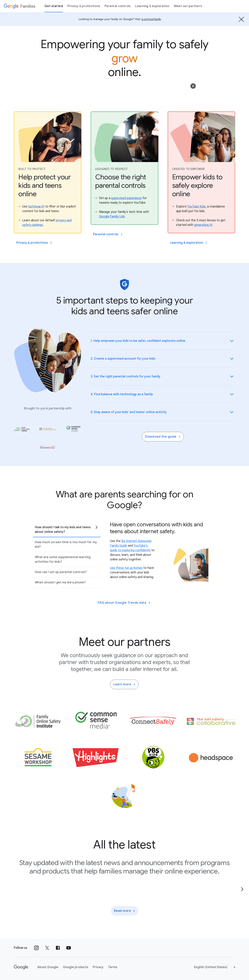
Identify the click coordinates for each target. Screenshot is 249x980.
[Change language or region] (215, 967)
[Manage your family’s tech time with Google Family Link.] (112, 217)
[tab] (67, 530)
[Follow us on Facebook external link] (58, 948)
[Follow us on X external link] (47, 948)
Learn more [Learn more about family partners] (125, 684)
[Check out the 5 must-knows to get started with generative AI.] (203, 225)
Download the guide (163, 437)
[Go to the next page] (242, 889)
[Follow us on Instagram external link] (36, 948)
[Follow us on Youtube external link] (69, 948)
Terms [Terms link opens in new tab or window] (113, 967)
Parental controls (118, 6)
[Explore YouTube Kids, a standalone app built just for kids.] (196, 207)
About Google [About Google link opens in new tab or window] (48, 967)
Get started (54, 6)
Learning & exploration (152, 6)
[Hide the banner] (241, 19)
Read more (125, 911)
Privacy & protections (84, 6)
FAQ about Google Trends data (124, 603)
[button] (193, 86)
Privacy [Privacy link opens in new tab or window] (98, 967)
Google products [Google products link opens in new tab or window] (75, 967)
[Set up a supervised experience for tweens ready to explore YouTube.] (126, 198)
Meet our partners (188, 6)
